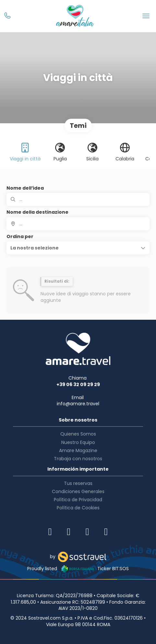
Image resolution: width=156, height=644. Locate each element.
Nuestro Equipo (78, 442)
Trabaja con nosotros (78, 459)
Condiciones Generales (78, 491)
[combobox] (78, 224)
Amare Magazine (78, 450)
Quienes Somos (78, 434)
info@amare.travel (78, 404)
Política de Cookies (78, 508)
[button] (78, 248)
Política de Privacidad (78, 500)
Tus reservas (78, 483)
